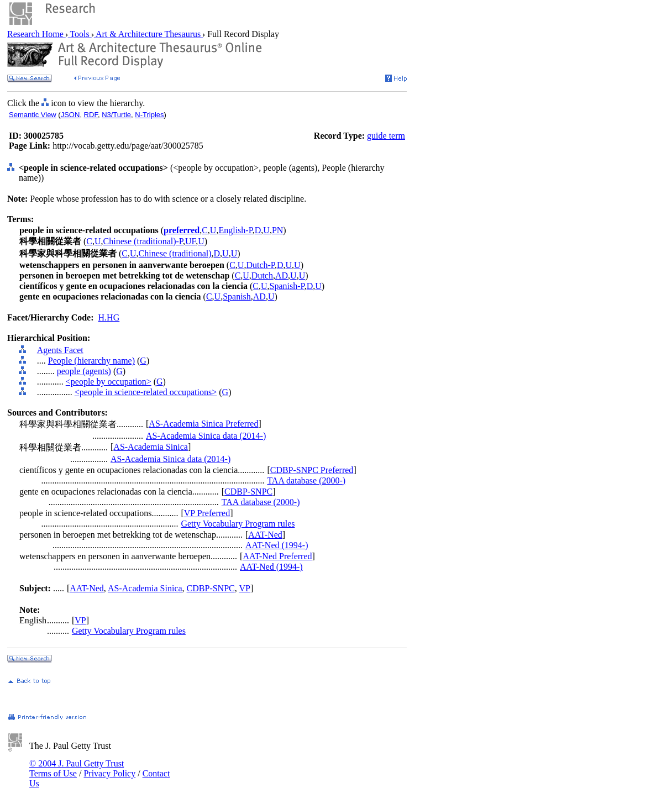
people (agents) (84, 371)
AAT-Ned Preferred (277, 556)
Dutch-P (260, 265)
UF (190, 241)
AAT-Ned (265, 535)
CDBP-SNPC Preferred (312, 470)
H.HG (109, 317)
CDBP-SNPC (248, 492)
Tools (80, 34)
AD (282, 275)
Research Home (36, 34)
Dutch (262, 275)
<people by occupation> (109, 382)
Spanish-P (287, 286)
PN (277, 230)
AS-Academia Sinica (151, 447)
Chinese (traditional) (175, 253)
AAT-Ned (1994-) (277, 545)
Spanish (237, 296)
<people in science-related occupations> (146, 392)
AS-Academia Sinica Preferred (203, 424)
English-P (235, 230)
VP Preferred (207, 513)
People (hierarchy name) (91, 361)
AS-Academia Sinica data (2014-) (206, 436)
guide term (386, 136)
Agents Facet (60, 350)
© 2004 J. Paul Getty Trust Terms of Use (77, 768)
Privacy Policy (109, 773)
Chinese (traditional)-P (143, 241)
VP (244, 588)
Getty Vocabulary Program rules (238, 524)
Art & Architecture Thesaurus (148, 34)
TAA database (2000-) (306, 480)
